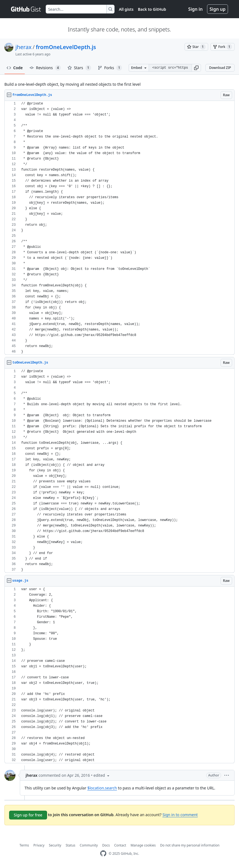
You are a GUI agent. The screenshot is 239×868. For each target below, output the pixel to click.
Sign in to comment (180, 815)
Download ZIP (220, 68)
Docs (106, 845)
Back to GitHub (152, 9)
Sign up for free (28, 815)
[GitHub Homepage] (103, 854)
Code (15, 68)
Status (70, 845)
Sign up (218, 9)
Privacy (39, 845)
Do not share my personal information (190, 845)
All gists (126, 9)
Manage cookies (143, 845)
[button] (196, 68)
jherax (23, 47)
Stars (79, 68)
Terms (24, 845)
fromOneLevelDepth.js (66, 47)
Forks (110, 68)
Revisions (45, 68)
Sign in (195, 9)
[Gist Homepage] (26, 9)
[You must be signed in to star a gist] (196, 47)
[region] (119, 228)
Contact (120, 845)
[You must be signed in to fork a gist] (222, 47)
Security (55, 845)
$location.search (102, 788)
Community (89, 845)
